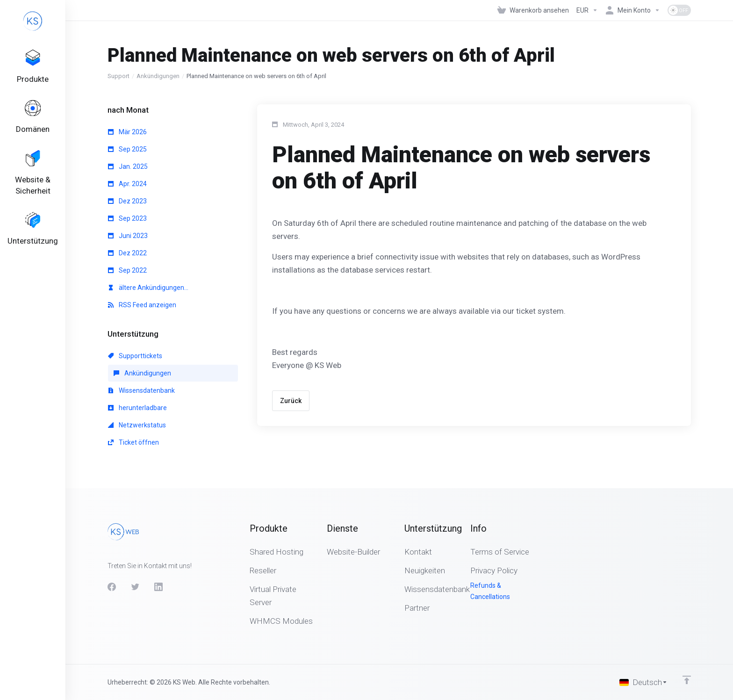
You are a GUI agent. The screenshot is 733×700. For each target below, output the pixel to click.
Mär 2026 (127, 132)
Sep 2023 (127, 218)
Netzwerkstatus (137, 425)
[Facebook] (112, 587)
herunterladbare (137, 408)
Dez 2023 (127, 201)
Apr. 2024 (127, 184)
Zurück (291, 401)
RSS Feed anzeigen (142, 305)
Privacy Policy (494, 570)
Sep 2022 (127, 270)
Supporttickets (135, 356)
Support (119, 76)
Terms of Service (500, 552)
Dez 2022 (127, 253)
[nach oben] (687, 680)
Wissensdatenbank (141, 390)
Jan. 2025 (128, 166)
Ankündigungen (158, 76)
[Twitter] (135, 587)
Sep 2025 (127, 149)
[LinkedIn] (158, 587)
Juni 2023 (128, 236)
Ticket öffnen (133, 442)
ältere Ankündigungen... (148, 288)
